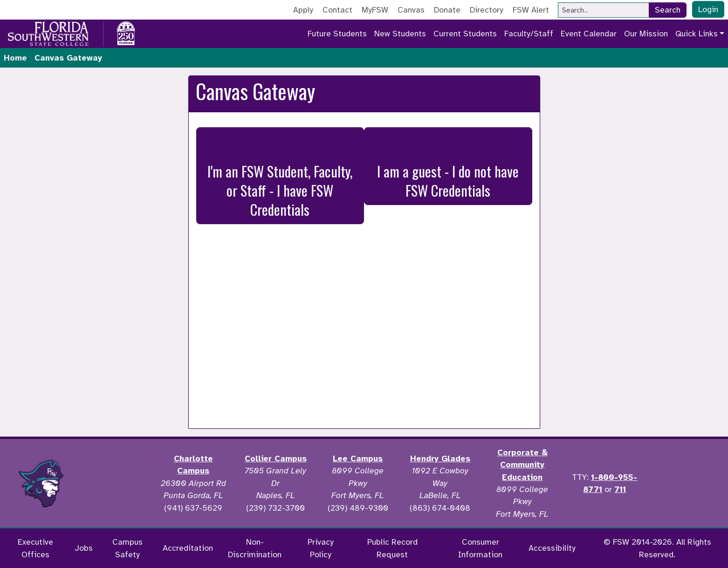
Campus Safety (127, 548)
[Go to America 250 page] (126, 32)
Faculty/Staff (529, 34)
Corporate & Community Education (522, 465)
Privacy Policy (321, 548)
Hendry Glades (440, 459)
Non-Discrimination (255, 548)
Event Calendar (589, 34)
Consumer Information (480, 548)
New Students (400, 34)
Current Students (465, 34)
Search (668, 10)
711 (620, 489)
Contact (337, 10)
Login (708, 9)
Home (15, 58)
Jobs (84, 548)
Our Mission (646, 34)
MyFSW (375, 10)
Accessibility (552, 548)
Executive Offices (35, 548)
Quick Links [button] (697, 34)
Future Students (337, 34)
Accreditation (188, 548)
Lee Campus (358, 459)
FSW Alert (531, 10)
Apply (303, 10)
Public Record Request (392, 548)
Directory (487, 10)
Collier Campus (276, 459)
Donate (447, 10)
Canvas (411, 10)
